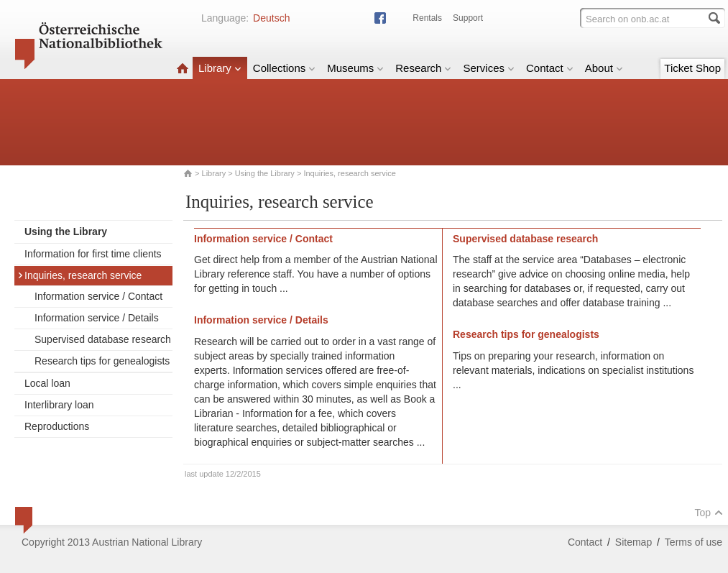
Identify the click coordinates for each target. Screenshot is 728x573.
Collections (284, 68)
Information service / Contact (98, 296)
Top (709, 513)
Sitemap (633, 542)
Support (468, 18)
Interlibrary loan (59, 405)
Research (423, 68)
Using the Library (265, 173)
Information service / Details (97, 318)
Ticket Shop (692, 68)
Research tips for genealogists (102, 361)
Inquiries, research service (79, 275)
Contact (550, 68)
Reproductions (57, 426)
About (604, 68)
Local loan (47, 383)
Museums (355, 68)
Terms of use (694, 542)
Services (489, 68)
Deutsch (271, 18)
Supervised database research (103, 339)
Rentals (427, 18)
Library (220, 68)
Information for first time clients (93, 254)
